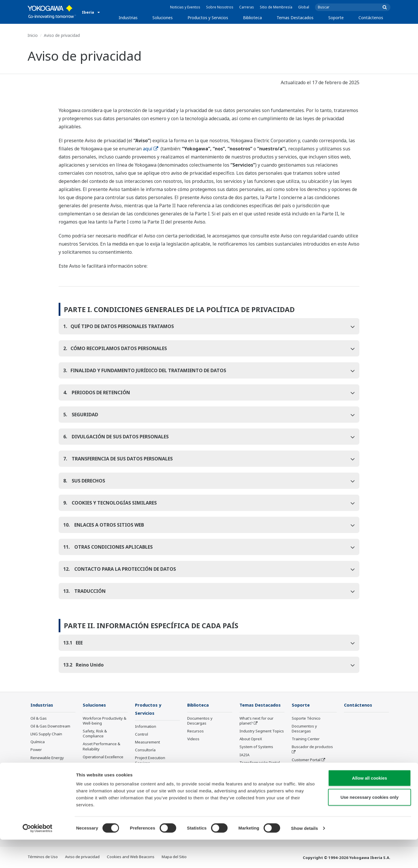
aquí (151, 149)
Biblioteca (252, 18)
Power (36, 750)
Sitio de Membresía (276, 7)
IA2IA (244, 755)
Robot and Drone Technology (255, 781)
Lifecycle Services (151, 771)
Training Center (306, 739)
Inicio (33, 35)
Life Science (145, 779)
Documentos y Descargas (200, 721)
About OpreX (251, 739)
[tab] (209, 326)
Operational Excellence (103, 757)
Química (38, 742)
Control (142, 735)
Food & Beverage (46, 774)
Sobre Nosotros (220, 7)
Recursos (196, 731)
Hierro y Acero (43, 789)
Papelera (39, 781)
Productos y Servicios (208, 18)
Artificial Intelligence (257, 771)
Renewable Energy (47, 758)
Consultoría (145, 750)
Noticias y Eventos (185, 7)
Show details (305, 857)
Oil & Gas (39, 718)
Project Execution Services (150, 761)
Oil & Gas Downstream (50, 726)
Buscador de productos (312, 747)
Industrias (128, 18)
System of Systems (256, 747)
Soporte (336, 18)
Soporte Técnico (306, 718)
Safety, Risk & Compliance (95, 734)
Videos (193, 739)
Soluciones (163, 18)
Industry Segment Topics (262, 731)
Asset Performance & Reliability (101, 747)
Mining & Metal (44, 766)
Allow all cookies (370, 806)
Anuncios (143, 787)
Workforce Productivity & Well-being (105, 721)
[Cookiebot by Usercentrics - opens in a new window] (38, 857)
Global (304, 7)
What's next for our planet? (256, 721)
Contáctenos (371, 18)
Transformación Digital (260, 763)
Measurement (147, 743)
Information (146, 727)
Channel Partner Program (306, 783)
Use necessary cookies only (370, 825)
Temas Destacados (295, 18)
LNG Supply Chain (46, 734)
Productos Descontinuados (306, 770)
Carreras (247, 7)
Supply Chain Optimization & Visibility (103, 785)
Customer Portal (306, 760)
